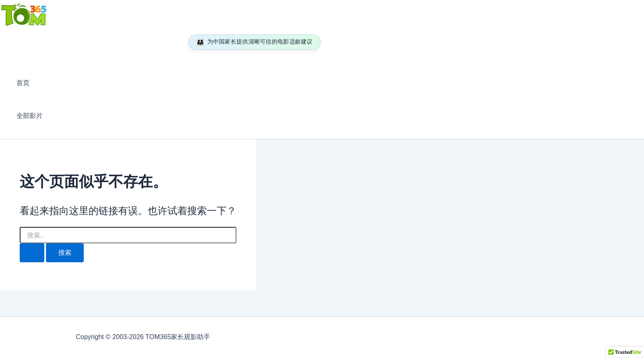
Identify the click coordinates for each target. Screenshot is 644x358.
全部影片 (30, 116)
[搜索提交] (32, 253)
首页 (23, 83)
